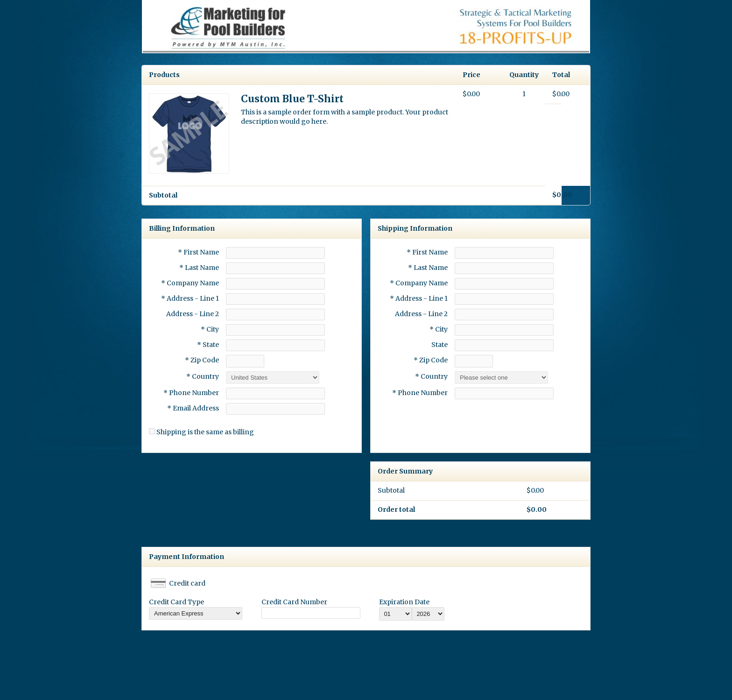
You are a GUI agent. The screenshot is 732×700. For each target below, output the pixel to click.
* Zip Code (202, 360)
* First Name (198, 252)
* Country (203, 376)
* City (210, 329)
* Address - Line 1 (190, 298)
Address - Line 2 (193, 314)
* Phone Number (420, 393)
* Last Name (199, 268)
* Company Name (190, 283)
